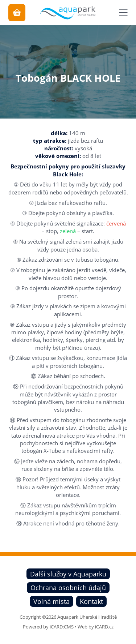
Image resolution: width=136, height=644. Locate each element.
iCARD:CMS (62, 627)
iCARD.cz (104, 627)
